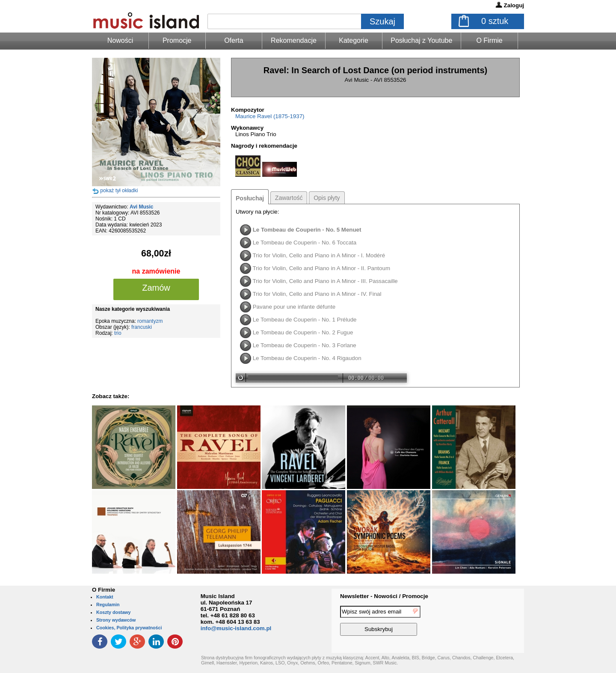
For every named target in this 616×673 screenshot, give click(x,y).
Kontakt (105, 597)
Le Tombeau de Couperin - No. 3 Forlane (305, 345)
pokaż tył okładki (119, 191)
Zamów (156, 288)
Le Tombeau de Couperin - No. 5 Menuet (307, 230)
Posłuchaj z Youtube (421, 40)
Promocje (177, 40)
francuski (142, 327)
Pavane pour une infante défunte (294, 307)
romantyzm (150, 321)
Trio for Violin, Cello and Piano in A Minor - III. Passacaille (325, 281)
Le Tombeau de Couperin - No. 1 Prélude (305, 320)
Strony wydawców (116, 620)
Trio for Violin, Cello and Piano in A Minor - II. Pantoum (321, 268)
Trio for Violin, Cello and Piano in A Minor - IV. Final (317, 294)
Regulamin (108, 605)
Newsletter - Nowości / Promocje (384, 596)
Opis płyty (327, 198)
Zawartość (289, 198)
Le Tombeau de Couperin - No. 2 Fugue (303, 332)
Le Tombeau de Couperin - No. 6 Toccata (305, 243)
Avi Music (142, 207)
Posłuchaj (250, 198)
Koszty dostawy (114, 612)
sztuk (495, 21)
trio (118, 333)
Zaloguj (514, 5)
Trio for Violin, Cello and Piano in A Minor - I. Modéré (319, 255)
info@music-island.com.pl (236, 628)
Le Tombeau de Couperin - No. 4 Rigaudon (307, 358)
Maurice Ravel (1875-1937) (270, 116)
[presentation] (489, 622)
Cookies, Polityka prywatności (129, 628)
